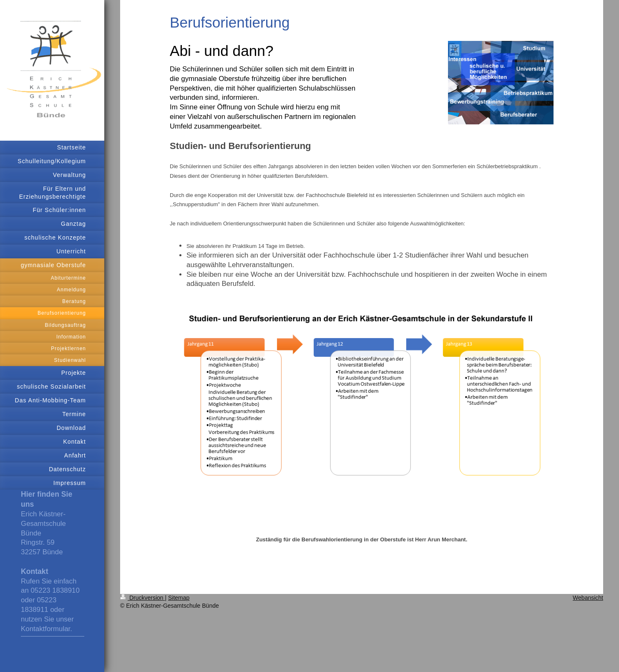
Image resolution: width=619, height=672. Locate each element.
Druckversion (142, 598)
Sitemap (179, 598)
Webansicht (588, 598)
